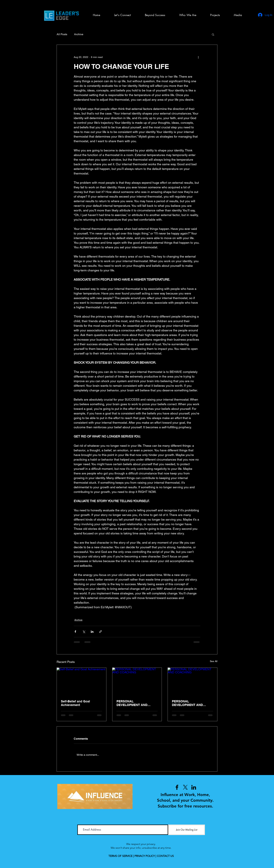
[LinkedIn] (194, 787)
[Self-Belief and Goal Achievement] (81, 682)
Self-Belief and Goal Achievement (75, 703)
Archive (79, 34)
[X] (185, 787)
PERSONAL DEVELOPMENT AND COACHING (132, 703)
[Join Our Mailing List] (187, 830)
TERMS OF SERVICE (120, 856)
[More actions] (198, 57)
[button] (215, 15)
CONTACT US (165, 856)
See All (214, 661)
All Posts (62, 34)
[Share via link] (100, 632)
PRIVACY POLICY (145, 856)
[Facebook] (177, 787)
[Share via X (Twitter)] (84, 632)
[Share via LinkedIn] (92, 632)
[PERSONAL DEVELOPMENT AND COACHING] (137, 682)
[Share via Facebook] (75, 632)
